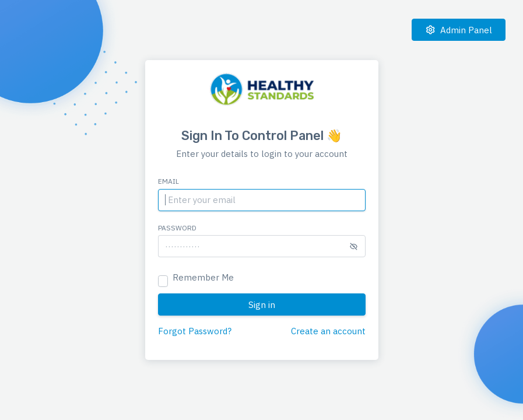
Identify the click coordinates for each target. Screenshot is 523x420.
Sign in (262, 305)
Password (177, 228)
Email (169, 181)
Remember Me (203, 277)
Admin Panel (459, 30)
